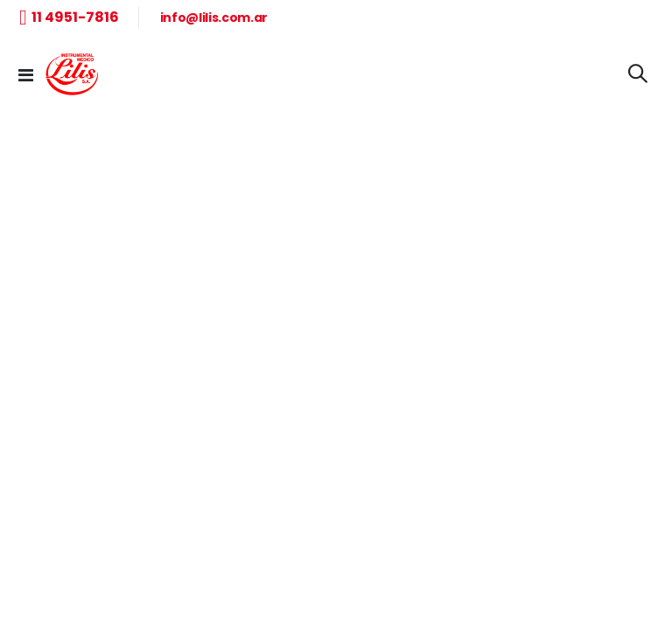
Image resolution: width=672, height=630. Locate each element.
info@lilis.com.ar (214, 17)
